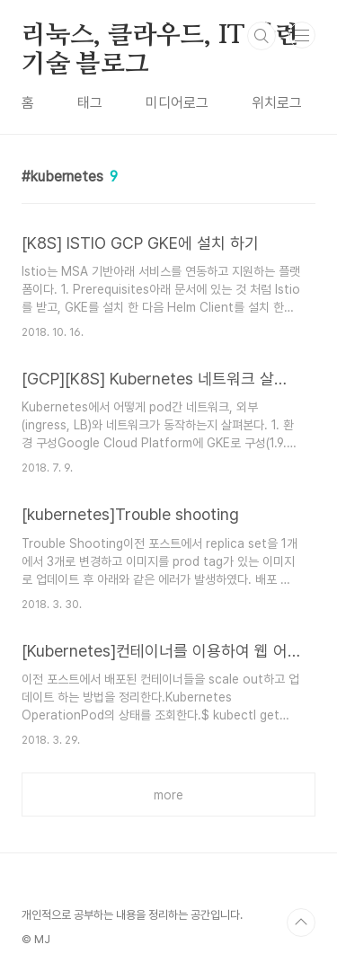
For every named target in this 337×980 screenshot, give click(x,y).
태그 (90, 103)
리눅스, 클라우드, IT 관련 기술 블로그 (160, 37)
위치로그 (277, 103)
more (168, 795)
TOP (301, 923)
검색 (262, 36)
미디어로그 (177, 103)
